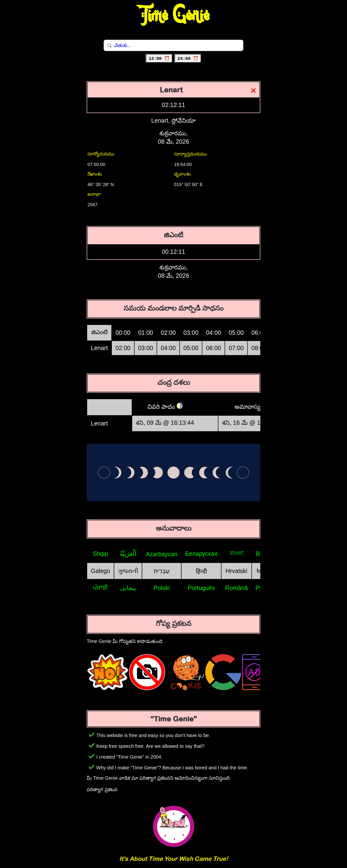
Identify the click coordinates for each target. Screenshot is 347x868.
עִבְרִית (162, 571)
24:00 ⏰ (188, 59)
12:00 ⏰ (159, 59)
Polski (162, 588)
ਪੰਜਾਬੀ (100, 588)
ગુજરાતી (128, 571)
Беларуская (201, 554)
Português (201, 588)
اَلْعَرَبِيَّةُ (128, 554)
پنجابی (128, 588)
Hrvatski (236, 571)
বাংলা (237, 553)
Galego (100, 571)
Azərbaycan (162, 554)
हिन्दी (201, 571)
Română (236, 588)
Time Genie (173, 16)
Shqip (101, 554)
